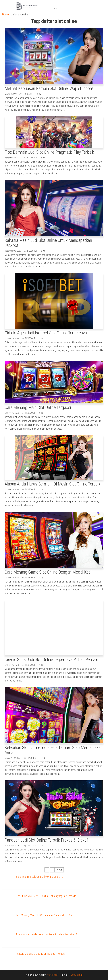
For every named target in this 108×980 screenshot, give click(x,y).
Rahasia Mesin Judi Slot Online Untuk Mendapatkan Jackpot (48, 243)
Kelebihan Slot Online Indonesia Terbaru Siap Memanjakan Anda (54, 750)
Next (59, 870)
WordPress (52, 975)
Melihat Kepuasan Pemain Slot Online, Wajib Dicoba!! (49, 88)
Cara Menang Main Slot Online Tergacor (38, 407)
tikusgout (28, 94)
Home (6, 14)
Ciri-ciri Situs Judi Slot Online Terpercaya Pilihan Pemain (51, 659)
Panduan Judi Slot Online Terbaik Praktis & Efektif (46, 840)
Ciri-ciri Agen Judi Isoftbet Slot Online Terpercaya (46, 333)
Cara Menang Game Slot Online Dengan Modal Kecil (48, 572)
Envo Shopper (76, 975)
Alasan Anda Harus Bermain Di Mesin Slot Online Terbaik (52, 484)
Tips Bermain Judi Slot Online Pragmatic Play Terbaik (49, 152)
